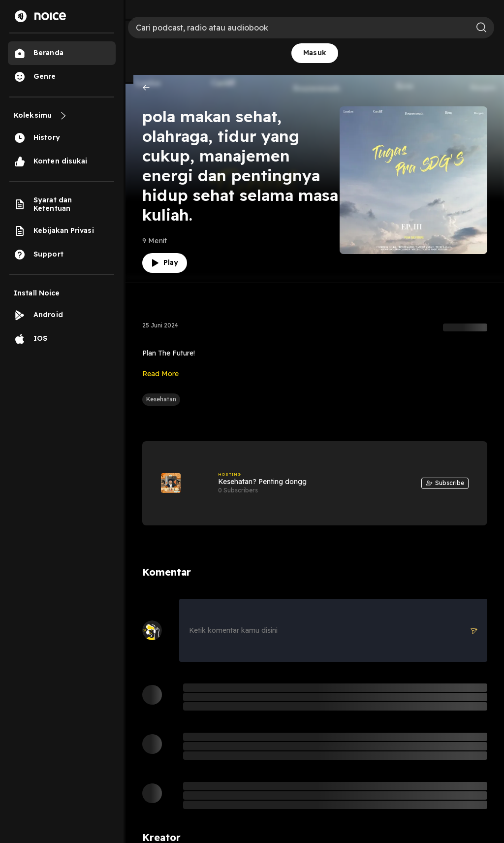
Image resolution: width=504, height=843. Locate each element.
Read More (160, 374)
